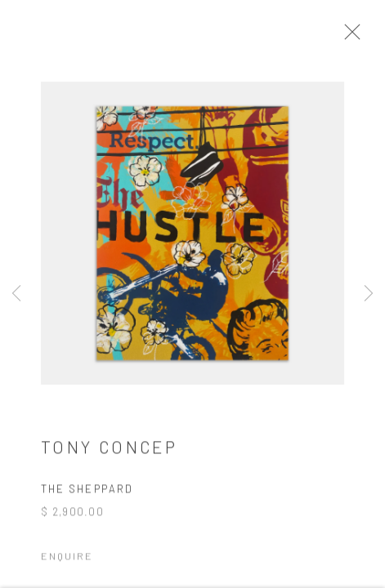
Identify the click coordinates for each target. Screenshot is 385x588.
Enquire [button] (67, 559)
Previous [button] (16, 294)
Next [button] (369, 294)
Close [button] (351, 37)
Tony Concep (109, 450)
